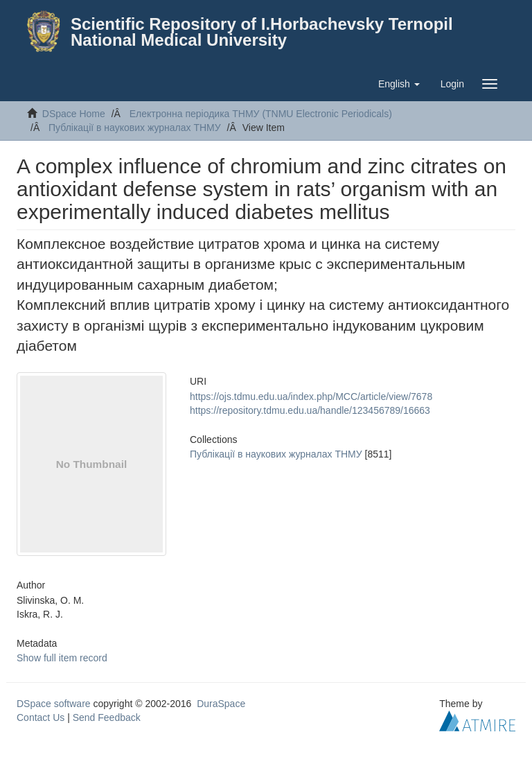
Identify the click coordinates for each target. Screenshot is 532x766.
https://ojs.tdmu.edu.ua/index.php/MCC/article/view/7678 (311, 397)
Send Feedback (107, 717)
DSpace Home (74, 114)
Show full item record (62, 658)
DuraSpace (221, 704)
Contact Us (41, 717)
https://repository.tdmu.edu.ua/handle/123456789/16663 (310, 410)
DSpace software (54, 704)
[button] (399, 84)
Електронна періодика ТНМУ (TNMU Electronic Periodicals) (261, 114)
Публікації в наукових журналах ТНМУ (135, 128)
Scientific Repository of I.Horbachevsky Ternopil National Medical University (262, 32)
